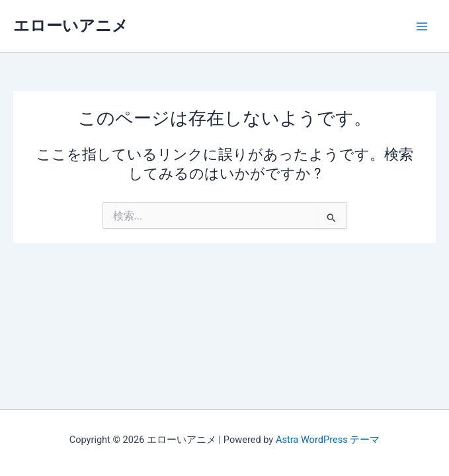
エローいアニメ (71, 26)
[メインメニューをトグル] (422, 26)
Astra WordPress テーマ (328, 440)
